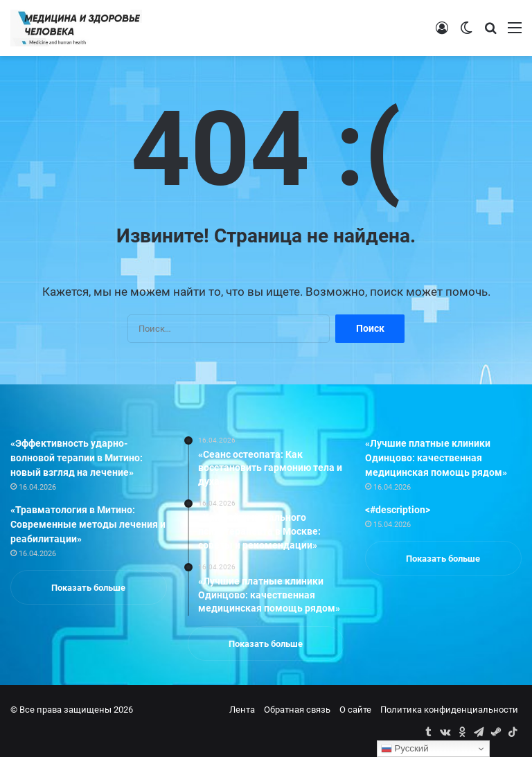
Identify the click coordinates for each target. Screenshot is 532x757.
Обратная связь (297, 710)
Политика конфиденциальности (449, 710)
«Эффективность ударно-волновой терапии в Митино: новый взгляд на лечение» (77, 458)
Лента (242, 710)
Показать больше (88, 588)
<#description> (398, 510)
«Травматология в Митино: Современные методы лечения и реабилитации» (88, 524)
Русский (405, 749)
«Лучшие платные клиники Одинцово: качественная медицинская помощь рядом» (436, 458)
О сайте (355, 710)
